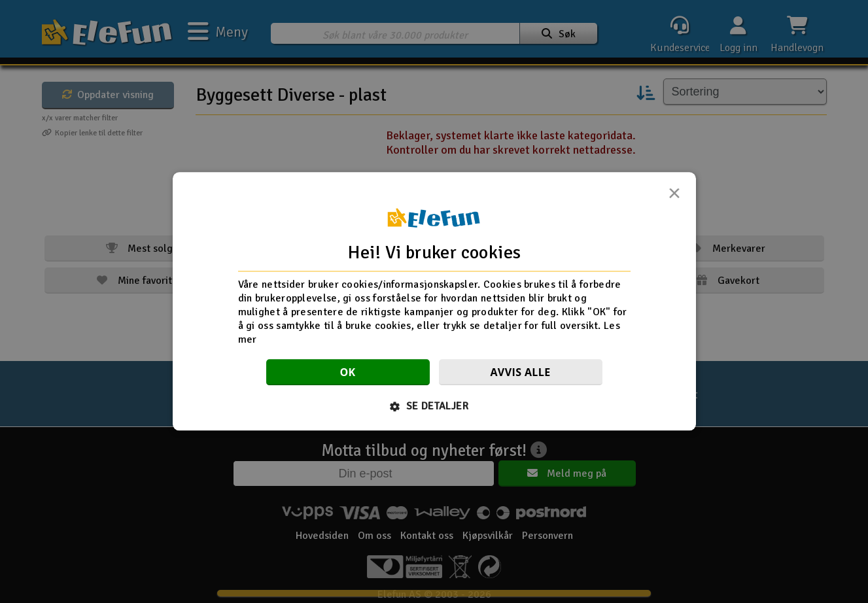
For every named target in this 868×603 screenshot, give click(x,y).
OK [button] (347, 373)
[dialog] (434, 301)
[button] (434, 407)
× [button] (674, 197)
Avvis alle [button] (520, 373)
